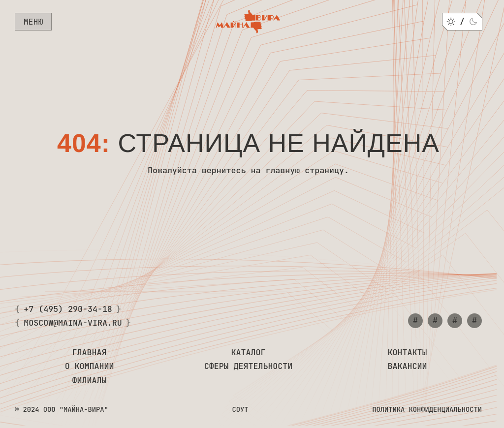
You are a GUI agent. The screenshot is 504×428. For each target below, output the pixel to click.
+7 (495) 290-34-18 (68, 309)
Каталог (249, 353)
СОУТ (240, 410)
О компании (90, 367)
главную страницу (305, 170)
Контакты (408, 353)
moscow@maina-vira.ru (73, 323)
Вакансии (408, 367)
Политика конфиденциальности (427, 410)
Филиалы (90, 381)
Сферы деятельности (249, 367)
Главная (90, 353)
